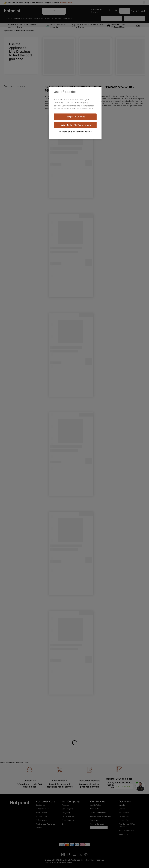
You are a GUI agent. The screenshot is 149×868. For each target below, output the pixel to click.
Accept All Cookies (75, 117)
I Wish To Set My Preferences (75, 125)
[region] (75, 113)
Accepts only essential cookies (75, 132)
